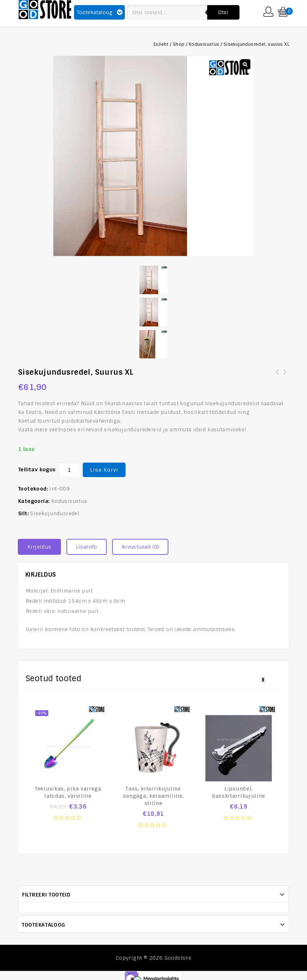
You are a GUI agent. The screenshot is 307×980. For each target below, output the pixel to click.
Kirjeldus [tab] (39, 546)
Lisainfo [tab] (87, 546)
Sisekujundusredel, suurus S (285, 376)
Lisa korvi (104, 469)
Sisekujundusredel (55, 513)
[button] (245, 64)
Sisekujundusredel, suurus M (277, 376)
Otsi (223, 12)
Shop (179, 44)
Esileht (161, 44)
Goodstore (178, 957)
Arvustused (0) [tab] (140, 546)
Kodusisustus (204, 44)
